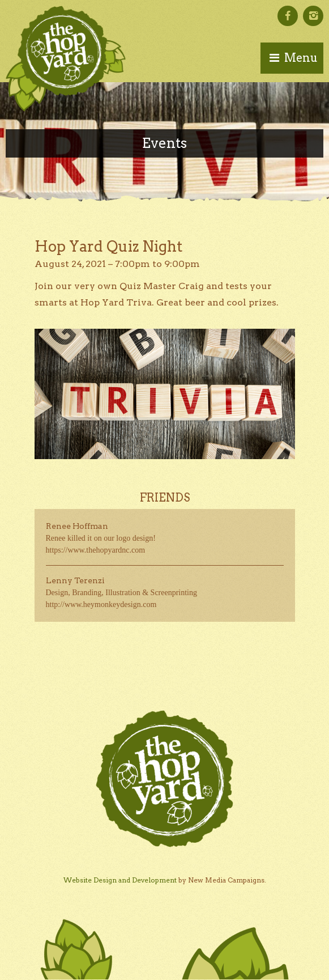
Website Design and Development (120, 880)
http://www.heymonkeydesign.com (101, 604)
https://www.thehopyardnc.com (96, 550)
